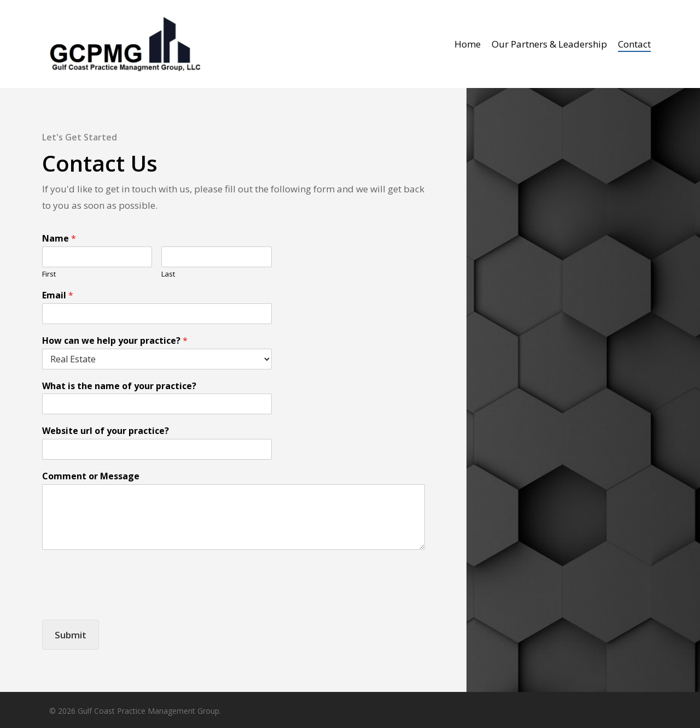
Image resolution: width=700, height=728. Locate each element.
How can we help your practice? (115, 341)
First (49, 274)
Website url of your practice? (106, 431)
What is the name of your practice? (119, 386)
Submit (71, 635)
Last (168, 274)
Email (58, 295)
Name (59, 239)
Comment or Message (91, 476)
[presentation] (125, 602)
